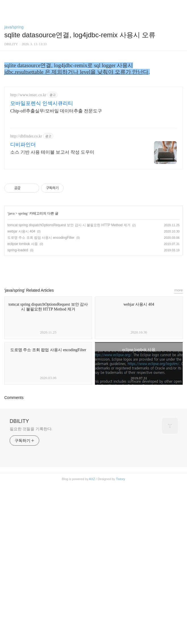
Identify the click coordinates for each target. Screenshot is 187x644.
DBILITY (19, 581)
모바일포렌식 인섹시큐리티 (42, 263)
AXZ (92, 638)
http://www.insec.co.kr (28, 254)
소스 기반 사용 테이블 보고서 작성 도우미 (52, 311)
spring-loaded (18, 410)
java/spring (14, 27)
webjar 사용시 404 (21, 391)
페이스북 (80, 428)
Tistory (121, 638)
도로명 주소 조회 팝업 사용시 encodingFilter (41, 397)
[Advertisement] (93, 96)
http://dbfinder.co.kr (26, 296)
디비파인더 (23, 304)
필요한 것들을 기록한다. (31, 588)
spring (23, 373)
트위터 (107, 428)
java (11, 373)
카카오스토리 (93, 428)
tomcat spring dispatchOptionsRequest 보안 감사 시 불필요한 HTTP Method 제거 (69, 384)
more (178, 449)
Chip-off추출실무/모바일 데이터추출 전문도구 (56, 270)
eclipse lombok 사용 (23, 403)
